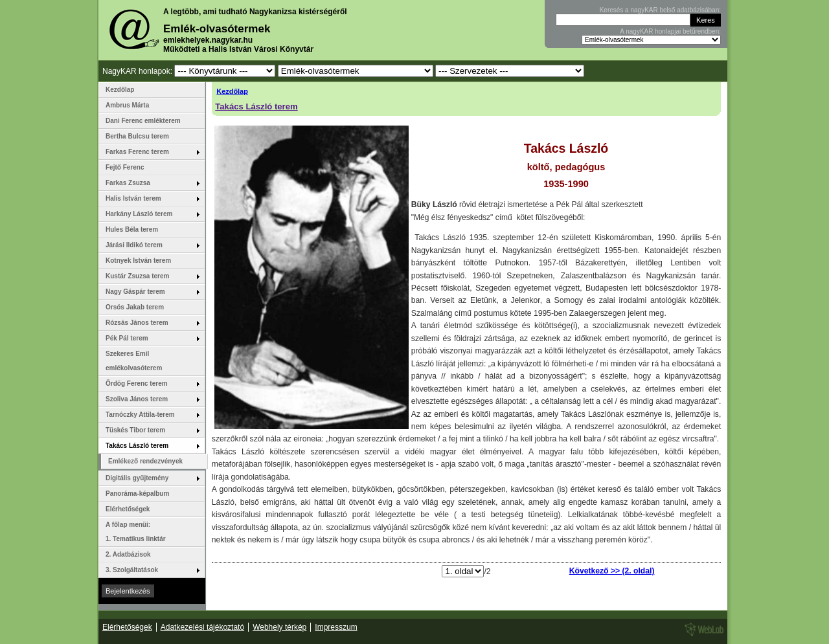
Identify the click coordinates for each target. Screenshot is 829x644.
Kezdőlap (232, 91)
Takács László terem (256, 106)
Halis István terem (150, 201)
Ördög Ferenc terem (150, 386)
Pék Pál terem (150, 340)
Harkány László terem (150, 216)
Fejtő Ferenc (125, 167)
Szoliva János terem (150, 401)
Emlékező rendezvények (145, 461)
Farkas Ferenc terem (150, 154)
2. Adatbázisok (128, 554)
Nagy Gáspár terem (150, 294)
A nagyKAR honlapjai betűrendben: (670, 31)
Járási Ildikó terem (150, 247)
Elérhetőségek (128, 509)
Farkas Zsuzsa (150, 185)
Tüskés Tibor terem (150, 432)
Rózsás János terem (150, 325)
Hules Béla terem (132, 229)
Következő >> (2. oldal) (612, 571)
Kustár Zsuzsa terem (150, 278)
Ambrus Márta (127, 105)
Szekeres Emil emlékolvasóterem (134, 361)
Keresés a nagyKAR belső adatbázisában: (660, 10)
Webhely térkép (279, 627)
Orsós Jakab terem (135, 307)
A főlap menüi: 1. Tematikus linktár (136, 532)
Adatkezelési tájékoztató (202, 627)
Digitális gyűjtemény (150, 480)
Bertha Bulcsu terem (137, 136)
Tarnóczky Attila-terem (150, 417)
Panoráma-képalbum (137, 494)
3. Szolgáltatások (150, 572)
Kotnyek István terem (138, 261)
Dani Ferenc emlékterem (143, 121)
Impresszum (336, 627)
